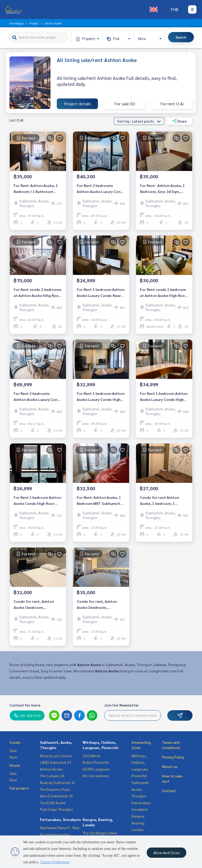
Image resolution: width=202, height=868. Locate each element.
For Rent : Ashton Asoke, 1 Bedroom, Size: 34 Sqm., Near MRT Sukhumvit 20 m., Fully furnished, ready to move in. (163, 189)
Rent (13, 757)
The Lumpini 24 (52, 776)
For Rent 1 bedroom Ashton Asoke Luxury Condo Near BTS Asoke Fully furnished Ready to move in (101, 293)
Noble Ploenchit (96, 762)
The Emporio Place (55, 789)
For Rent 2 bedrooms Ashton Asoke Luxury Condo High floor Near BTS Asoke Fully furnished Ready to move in (101, 189)
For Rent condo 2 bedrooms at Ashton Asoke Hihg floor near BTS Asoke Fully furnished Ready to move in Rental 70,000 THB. (37, 293)
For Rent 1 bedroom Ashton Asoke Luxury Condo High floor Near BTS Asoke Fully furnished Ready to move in (101, 397)
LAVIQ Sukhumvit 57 (56, 762)
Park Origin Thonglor (57, 809)
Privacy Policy (173, 757)
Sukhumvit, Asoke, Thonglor (140, 789)
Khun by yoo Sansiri (56, 756)
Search (181, 37)
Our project (19, 788)
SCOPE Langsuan (96, 769)
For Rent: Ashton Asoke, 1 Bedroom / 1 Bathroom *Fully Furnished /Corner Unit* (36, 189)
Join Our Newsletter (122, 705)
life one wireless (96, 776)
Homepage (16, 23)
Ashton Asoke (51, 769)
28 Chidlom (92, 756)
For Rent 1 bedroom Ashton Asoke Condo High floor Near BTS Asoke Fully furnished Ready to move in (37, 501)
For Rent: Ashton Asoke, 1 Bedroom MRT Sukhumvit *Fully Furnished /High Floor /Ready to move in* (101, 501)
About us (170, 766)
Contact (169, 791)
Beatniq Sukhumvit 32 (58, 782)
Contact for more (25, 705)
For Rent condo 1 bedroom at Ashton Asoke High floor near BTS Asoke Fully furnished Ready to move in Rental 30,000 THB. (163, 293)
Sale (13, 750)
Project (34, 23)
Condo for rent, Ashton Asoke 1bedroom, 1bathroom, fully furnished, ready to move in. (38, 605)
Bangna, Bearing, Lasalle (138, 823)
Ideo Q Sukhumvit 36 (56, 796)
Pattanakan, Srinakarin (60, 819)
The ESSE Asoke (53, 803)
